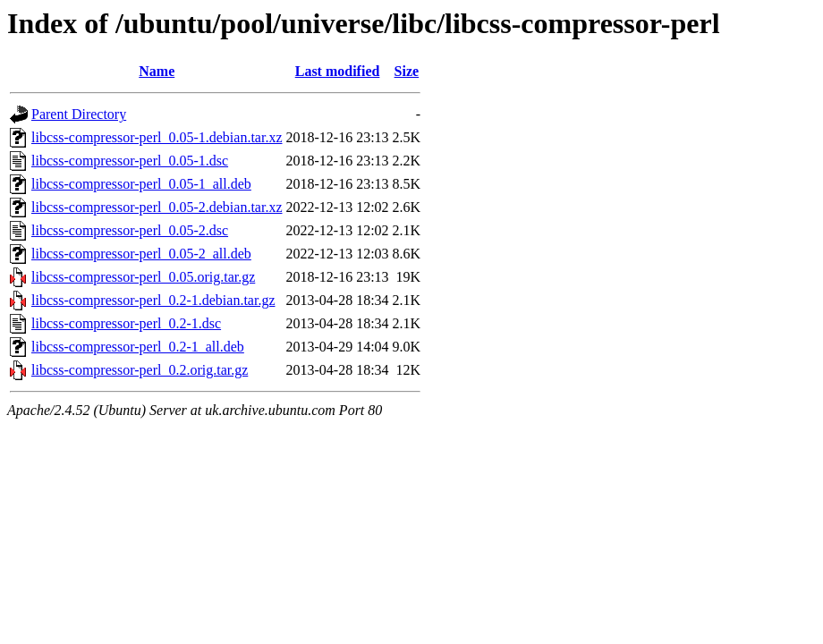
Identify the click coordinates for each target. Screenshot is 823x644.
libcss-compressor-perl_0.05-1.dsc (130, 161)
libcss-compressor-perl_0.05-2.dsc (130, 230)
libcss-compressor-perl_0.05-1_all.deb (141, 184)
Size (407, 71)
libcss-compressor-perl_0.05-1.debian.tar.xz (157, 137)
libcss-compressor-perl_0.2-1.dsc (126, 323)
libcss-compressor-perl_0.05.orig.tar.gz (143, 277)
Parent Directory (79, 114)
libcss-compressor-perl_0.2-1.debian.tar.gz (153, 300)
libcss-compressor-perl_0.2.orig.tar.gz (140, 370)
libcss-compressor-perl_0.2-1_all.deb (138, 347)
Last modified (338, 71)
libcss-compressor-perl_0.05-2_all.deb (141, 254)
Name (157, 71)
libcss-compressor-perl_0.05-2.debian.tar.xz (157, 207)
